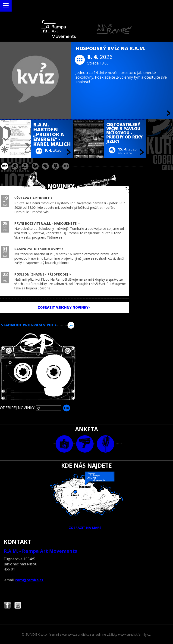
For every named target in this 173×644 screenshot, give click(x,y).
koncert (15, 166)
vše (5, 166)
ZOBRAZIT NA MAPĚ (87, 501)
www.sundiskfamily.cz (134, 634)
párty (25, 166)
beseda (45, 166)
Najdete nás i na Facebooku (7, 606)
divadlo (35, 166)
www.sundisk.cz (79, 634)
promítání (56, 166)
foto (64, 444)
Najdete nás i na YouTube (18, 606)
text (105, 444)
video (85, 444)
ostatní (66, 166)
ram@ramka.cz (29, 580)
